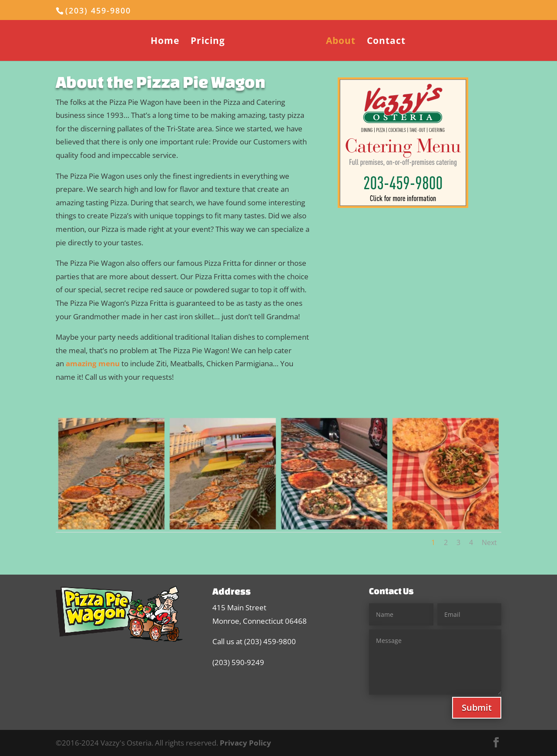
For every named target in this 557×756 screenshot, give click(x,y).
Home (165, 42)
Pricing (208, 42)
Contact (386, 42)
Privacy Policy (245, 743)
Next (489, 542)
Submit (477, 707)
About (341, 42)
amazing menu (93, 363)
